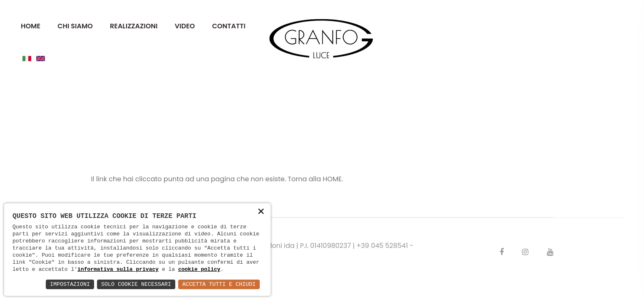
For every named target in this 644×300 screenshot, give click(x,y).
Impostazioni (62, 284)
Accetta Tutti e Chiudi (217, 284)
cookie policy (199, 269)
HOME (31, 26)
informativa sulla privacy (118, 269)
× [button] (261, 212)
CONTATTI (229, 26)
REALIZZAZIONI (134, 26)
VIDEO (185, 26)
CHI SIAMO (75, 26)
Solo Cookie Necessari (131, 284)
